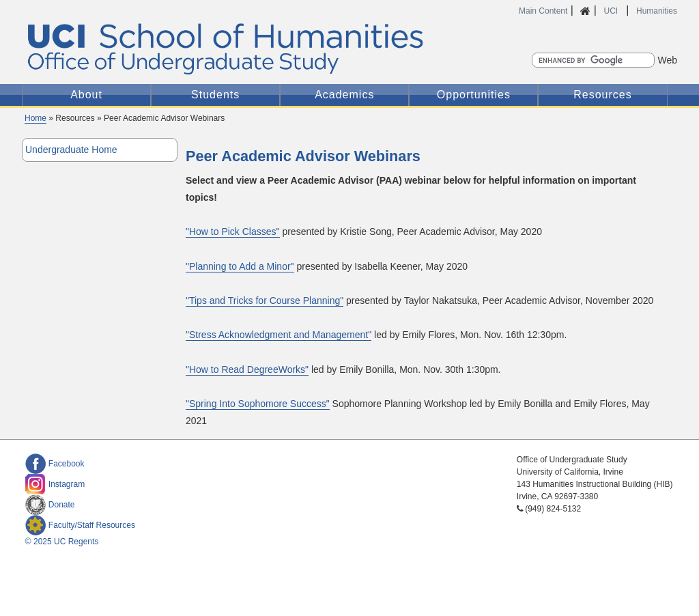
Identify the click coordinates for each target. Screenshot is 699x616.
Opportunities (474, 95)
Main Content (543, 11)
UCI (612, 11)
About (86, 95)
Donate (50, 505)
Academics (344, 95)
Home (35, 118)
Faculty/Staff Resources (80, 525)
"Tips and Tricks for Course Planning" (265, 300)
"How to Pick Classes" (233, 232)
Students (215, 95)
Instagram (55, 484)
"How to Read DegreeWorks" (247, 369)
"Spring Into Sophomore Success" (258, 404)
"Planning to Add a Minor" (240, 266)
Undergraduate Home (71, 150)
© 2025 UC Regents (62, 542)
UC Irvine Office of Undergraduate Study (251, 48)
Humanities (657, 11)
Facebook (55, 464)
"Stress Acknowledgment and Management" (279, 335)
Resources (602, 95)
